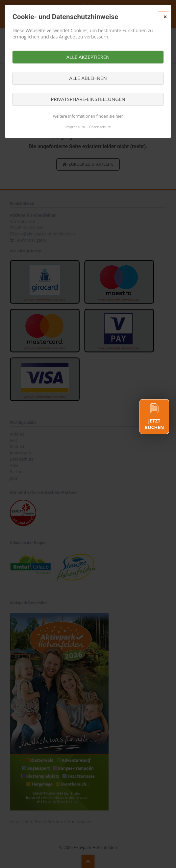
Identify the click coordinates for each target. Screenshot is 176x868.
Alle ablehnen (88, 78)
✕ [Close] (165, 17)
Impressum (75, 127)
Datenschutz (100, 127)
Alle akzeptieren (88, 57)
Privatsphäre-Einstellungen (88, 99)
